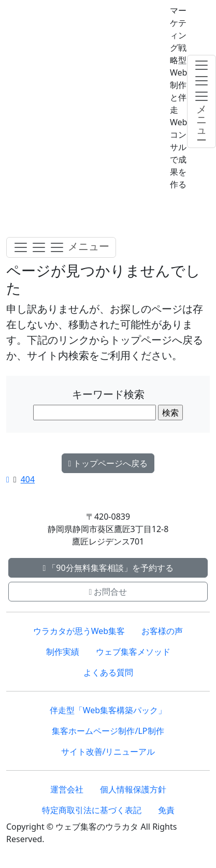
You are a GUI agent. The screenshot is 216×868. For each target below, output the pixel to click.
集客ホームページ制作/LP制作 (108, 731)
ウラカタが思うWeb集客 (79, 631)
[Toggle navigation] (61, 247)
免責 (166, 810)
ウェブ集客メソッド (133, 652)
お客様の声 (162, 631)
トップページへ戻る (108, 463)
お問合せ (108, 592)
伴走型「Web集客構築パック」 (108, 710)
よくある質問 (108, 672)
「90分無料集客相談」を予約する (108, 568)
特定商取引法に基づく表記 (92, 810)
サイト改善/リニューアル (108, 752)
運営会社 (67, 789)
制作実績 (63, 652)
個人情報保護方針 (133, 789)
